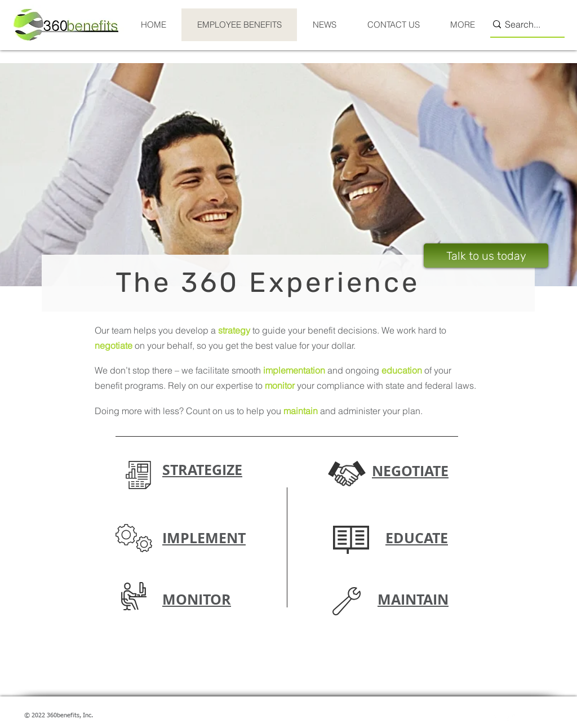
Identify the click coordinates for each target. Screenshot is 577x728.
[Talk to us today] (486, 256)
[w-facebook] (494, 717)
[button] (138, 475)
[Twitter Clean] (511, 717)
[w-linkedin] (527, 717)
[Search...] (522, 25)
